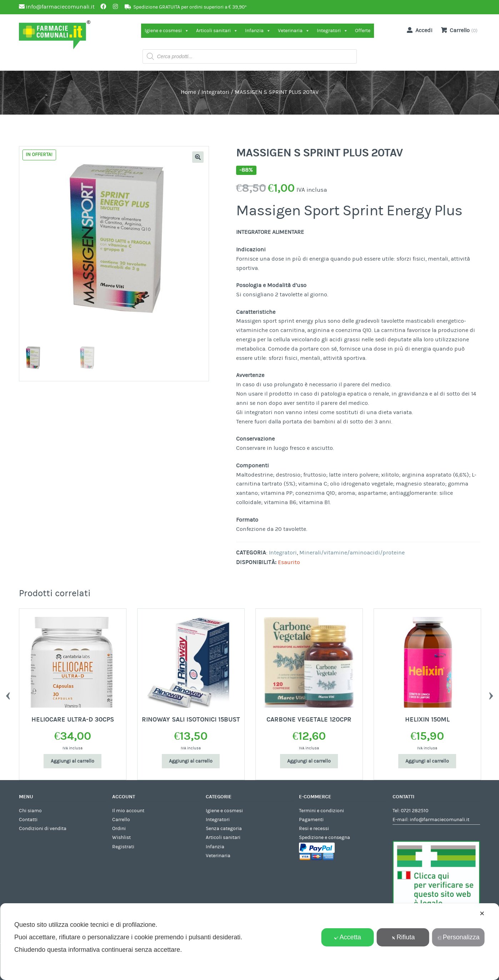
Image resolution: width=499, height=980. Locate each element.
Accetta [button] (348, 937)
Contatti (28, 820)
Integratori (332, 31)
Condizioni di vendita (43, 829)
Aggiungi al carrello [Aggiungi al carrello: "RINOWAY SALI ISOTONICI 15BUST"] (191, 761)
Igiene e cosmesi (167, 31)
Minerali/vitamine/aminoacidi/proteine (352, 553)
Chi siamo (30, 811)
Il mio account (128, 811)
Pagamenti (311, 820)
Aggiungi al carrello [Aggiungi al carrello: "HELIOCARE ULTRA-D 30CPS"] (73, 761)
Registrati (123, 847)
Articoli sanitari (217, 31)
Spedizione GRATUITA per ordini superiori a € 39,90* (190, 7)
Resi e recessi (314, 829)
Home (188, 92)
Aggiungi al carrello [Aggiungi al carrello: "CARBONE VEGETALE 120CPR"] (309, 761)
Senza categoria (224, 829)
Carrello (121, 820)
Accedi (418, 30)
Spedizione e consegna (325, 838)
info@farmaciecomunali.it (440, 820)
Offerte (363, 31)
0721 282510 (415, 811)
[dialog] (249, 942)
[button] (198, 157)
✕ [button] (482, 914)
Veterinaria (294, 31)
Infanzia (258, 31)
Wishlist (121, 838)
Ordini (119, 829)
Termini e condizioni (321, 811)
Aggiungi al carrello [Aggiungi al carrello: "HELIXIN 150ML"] (427, 761)
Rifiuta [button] (403, 937)
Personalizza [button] (458, 937)
